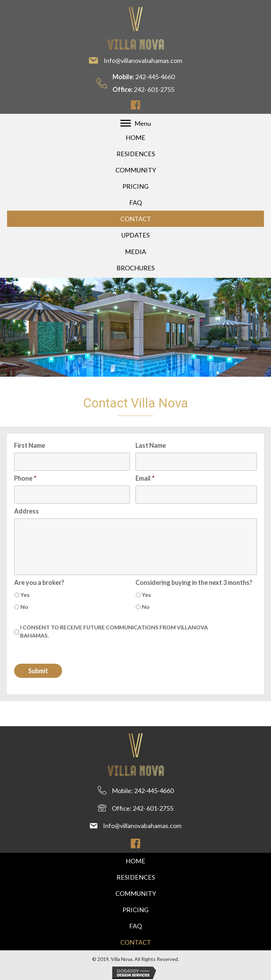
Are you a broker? (39, 582)
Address (26, 511)
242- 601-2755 (154, 89)
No (24, 607)
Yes (25, 595)
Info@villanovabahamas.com (143, 60)
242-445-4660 (155, 77)
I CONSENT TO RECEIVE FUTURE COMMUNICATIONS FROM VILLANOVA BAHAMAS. (114, 631)
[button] (135, 105)
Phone (25, 478)
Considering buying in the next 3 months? (194, 582)
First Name (30, 445)
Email (145, 478)
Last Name (151, 445)
